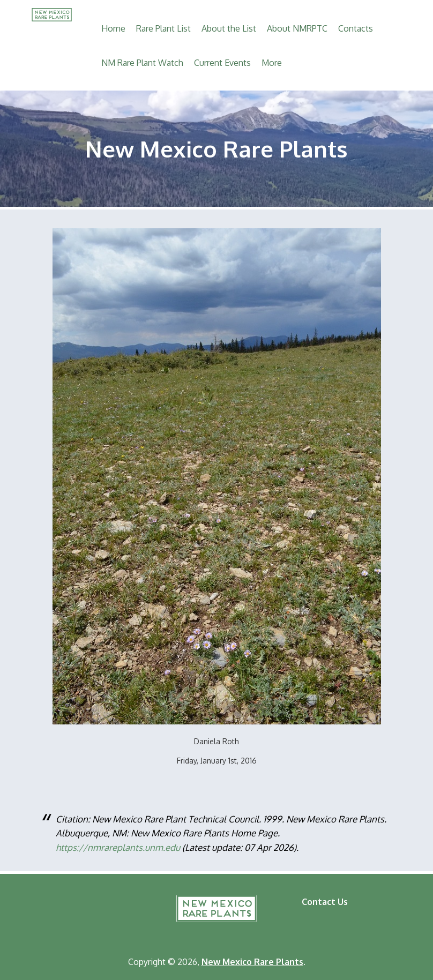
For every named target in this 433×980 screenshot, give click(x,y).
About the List (229, 28)
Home (113, 28)
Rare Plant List (163, 28)
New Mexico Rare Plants (216, 908)
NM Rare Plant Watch (142, 63)
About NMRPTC (297, 28)
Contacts (356, 28)
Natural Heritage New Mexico (105, 912)
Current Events (222, 63)
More (272, 63)
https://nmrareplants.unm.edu (118, 847)
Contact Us (325, 902)
